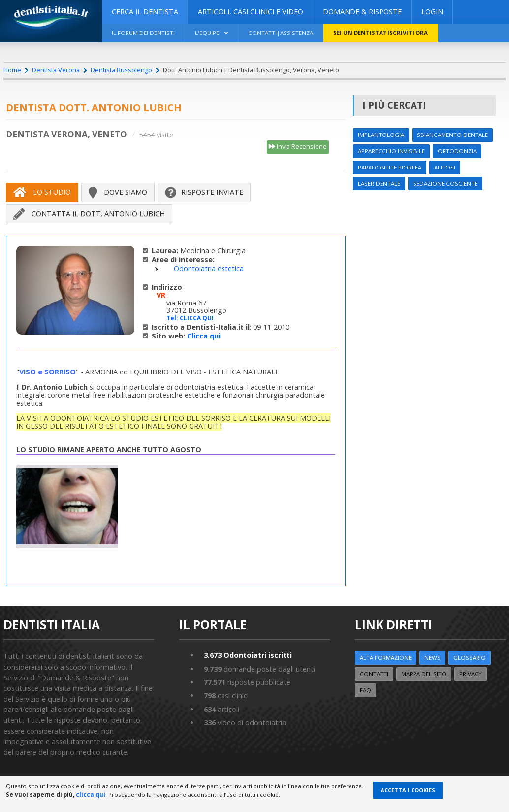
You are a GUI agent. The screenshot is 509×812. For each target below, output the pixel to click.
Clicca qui (204, 336)
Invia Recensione (298, 147)
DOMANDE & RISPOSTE (362, 12)
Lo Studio (42, 192)
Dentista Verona (56, 70)
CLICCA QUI (197, 318)
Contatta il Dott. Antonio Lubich (89, 214)
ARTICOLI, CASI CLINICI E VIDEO (251, 12)
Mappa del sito (424, 674)
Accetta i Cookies (408, 790)
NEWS (432, 658)
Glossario (470, 658)
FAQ (366, 690)
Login (432, 12)
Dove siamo (118, 192)
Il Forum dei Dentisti (143, 33)
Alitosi (445, 167)
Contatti (374, 674)
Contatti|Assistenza (281, 33)
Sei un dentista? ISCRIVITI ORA (381, 33)
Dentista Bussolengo (121, 70)
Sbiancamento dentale (452, 135)
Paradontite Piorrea (390, 167)
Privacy (471, 674)
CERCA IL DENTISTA (145, 12)
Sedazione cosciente (445, 184)
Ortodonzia (457, 151)
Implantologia (381, 135)
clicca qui (91, 795)
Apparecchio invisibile (391, 151)
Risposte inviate (204, 192)
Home (12, 70)
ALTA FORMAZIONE (386, 658)
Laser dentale (379, 184)
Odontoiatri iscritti (248, 655)
